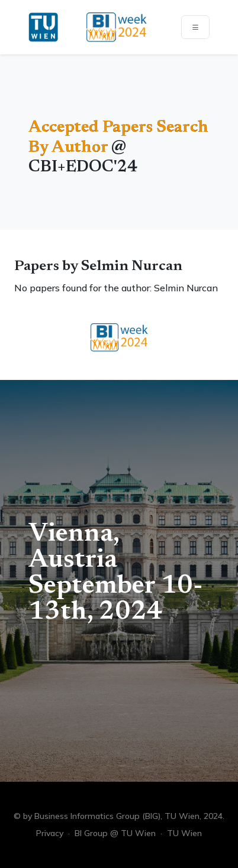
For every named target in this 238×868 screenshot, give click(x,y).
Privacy (50, 833)
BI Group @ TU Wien (115, 833)
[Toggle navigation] (195, 27)
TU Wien (184, 833)
